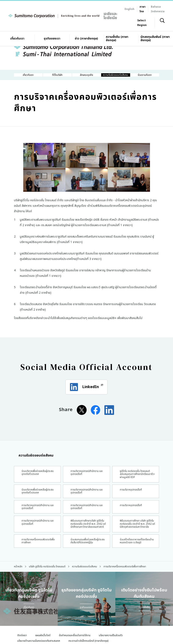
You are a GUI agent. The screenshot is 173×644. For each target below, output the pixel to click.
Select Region (142, 23)
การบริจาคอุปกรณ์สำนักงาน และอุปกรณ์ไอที (86, 524)
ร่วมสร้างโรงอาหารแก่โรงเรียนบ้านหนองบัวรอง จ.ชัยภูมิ (134, 569)
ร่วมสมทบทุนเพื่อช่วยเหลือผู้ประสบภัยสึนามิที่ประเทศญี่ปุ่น (86, 569)
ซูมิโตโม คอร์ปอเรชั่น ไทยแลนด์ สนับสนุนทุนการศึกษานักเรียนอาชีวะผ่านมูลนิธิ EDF (135, 486)
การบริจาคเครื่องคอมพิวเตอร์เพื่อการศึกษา (36, 567)
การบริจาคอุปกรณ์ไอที (132, 505)
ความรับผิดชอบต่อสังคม (34, 464)
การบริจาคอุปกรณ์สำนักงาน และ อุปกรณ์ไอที (86, 482)
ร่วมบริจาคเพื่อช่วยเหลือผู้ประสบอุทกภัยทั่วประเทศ (35, 482)
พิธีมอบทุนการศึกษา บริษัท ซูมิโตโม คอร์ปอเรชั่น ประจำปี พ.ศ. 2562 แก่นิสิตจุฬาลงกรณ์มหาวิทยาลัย (135, 546)
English (129, 9)
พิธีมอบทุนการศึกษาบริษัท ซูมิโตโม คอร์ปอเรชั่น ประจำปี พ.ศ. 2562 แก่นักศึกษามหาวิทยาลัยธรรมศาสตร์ (86, 546)
